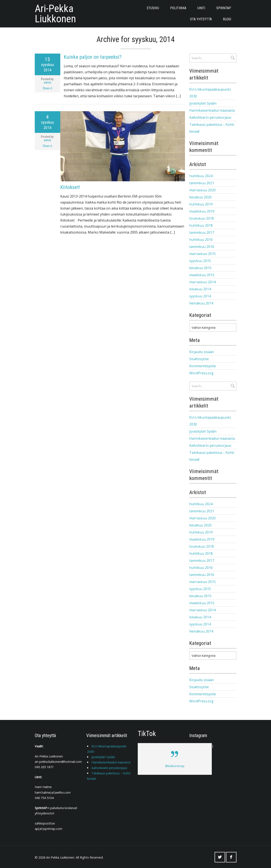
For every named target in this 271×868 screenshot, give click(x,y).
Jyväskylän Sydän (203, 103)
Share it (47, 88)
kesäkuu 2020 (200, 197)
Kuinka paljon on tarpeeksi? (93, 57)
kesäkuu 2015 (200, 268)
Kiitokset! (70, 187)
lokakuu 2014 (200, 289)
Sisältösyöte (199, 358)
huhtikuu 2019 (201, 204)
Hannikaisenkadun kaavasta (212, 110)
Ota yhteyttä (201, 19)
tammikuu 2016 (202, 247)
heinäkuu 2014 (201, 303)
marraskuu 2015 (202, 254)
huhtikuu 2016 (201, 240)
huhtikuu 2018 (201, 225)
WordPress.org (201, 372)
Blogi (227, 19)
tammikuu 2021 (202, 183)
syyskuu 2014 (200, 296)
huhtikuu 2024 (201, 176)
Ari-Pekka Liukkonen (55, 14)
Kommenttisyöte (203, 365)
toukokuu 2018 (201, 218)
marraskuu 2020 (202, 190)
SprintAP (224, 8)
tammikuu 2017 (202, 232)
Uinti (201, 8)
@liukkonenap (175, 765)
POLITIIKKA (178, 8)
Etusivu (153, 8)
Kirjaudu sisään (202, 351)
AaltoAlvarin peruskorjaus (210, 117)
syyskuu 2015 (200, 261)
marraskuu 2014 (202, 282)
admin (48, 83)
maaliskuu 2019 (202, 211)
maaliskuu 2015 (202, 275)
